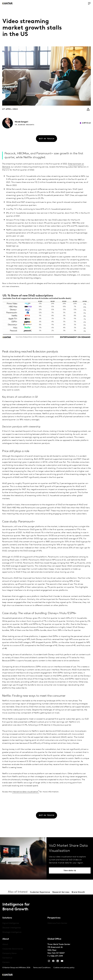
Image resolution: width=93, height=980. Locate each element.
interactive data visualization (25, 792)
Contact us (7, 958)
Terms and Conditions (42, 968)
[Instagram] (49, 962)
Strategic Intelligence (12, 932)
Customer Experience (40, 892)
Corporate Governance (13, 949)
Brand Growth (78, 892)
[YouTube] (58, 962)
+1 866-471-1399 (56, 956)
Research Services (61, 892)
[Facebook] (53, 962)
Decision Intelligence (12, 928)
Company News (9, 953)
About (5, 944)
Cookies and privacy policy (64, 968)
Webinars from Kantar (57, 923)
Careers (6, 962)
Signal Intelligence (11, 923)
